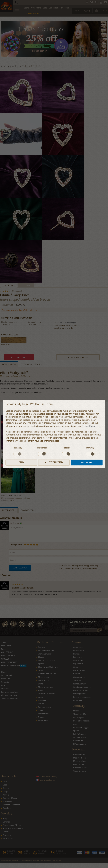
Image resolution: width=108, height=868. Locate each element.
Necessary (18, 448)
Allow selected (54, 462)
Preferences (42, 448)
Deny (21, 462)
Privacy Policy (88, 426)
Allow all (87, 463)
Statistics (66, 448)
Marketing (90, 448)
